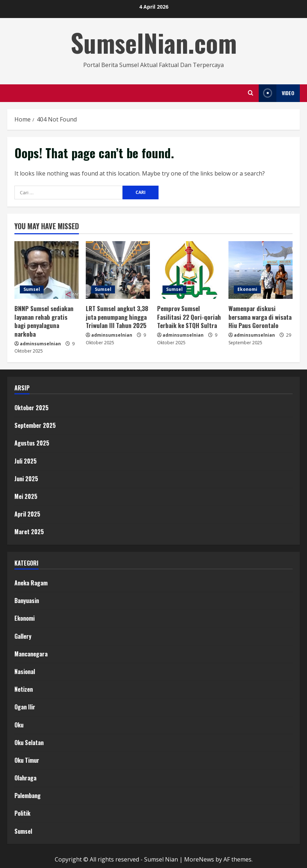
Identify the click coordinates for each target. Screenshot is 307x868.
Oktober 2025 (32, 408)
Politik (22, 813)
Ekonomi (247, 289)
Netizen (24, 689)
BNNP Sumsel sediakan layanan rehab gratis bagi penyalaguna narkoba (44, 321)
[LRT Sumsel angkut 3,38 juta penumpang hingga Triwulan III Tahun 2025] (118, 270)
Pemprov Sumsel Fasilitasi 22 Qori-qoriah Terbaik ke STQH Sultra (189, 317)
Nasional (25, 672)
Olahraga (25, 778)
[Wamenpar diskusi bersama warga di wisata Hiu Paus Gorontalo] (261, 270)
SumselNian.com (154, 43)
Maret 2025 (29, 532)
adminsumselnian (40, 344)
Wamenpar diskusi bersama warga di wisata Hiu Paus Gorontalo (260, 317)
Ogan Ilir (25, 707)
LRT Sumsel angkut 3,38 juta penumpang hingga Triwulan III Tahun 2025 (117, 317)
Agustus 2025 (32, 443)
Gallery (23, 636)
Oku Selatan (29, 743)
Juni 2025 (26, 479)
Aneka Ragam (31, 583)
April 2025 (27, 514)
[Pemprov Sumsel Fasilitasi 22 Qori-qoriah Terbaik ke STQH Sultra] (189, 270)
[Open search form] (251, 93)
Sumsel (32, 289)
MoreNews (199, 859)
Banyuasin (27, 601)
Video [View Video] (277, 93)
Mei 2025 (26, 496)
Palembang (28, 796)
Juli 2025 (26, 461)
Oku (19, 725)
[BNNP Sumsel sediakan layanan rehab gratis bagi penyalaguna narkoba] (46, 270)
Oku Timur (27, 760)
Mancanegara (31, 654)
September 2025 (35, 425)
